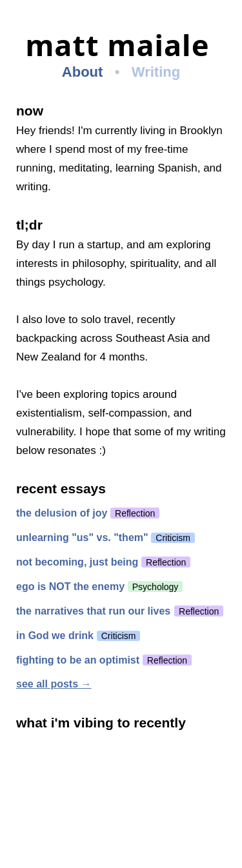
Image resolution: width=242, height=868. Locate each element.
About (83, 72)
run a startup (89, 245)
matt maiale (117, 45)
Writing (156, 72)
